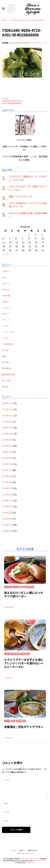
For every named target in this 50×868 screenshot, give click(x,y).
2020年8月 (7, 446)
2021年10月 (8, 415)
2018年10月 (8, 506)
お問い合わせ (33, 850)
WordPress (30, 863)
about (22, 850)
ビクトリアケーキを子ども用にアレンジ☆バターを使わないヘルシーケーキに (24, 663)
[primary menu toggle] (3, 9)
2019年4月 (7, 482)
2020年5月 (7, 458)
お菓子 (5, 302)
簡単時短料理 (8, 374)
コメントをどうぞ (39, 43)
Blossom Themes (40, 861)
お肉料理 (6, 296)
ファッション (8, 332)
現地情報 (6, 368)
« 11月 (5, 254)
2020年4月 (7, 464)
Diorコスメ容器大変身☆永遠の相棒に (28, 215)
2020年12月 (8, 428)
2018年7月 (7, 525)
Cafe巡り (6, 271)
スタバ (5, 314)
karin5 (13, 43)
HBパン (6, 283)
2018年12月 (8, 500)
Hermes (6, 289)
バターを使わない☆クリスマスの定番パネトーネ (28, 205)
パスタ (5, 326)
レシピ (5, 338)
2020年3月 (7, 470)
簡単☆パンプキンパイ (21, 196)
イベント (6, 308)
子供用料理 (7, 344)
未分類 (5, 362)
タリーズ (6, 320)
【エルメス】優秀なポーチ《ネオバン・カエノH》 (28, 178)
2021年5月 (7, 422)
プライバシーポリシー (25, 853)
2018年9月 (7, 513)
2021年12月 (8, 409)
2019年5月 (7, 476)
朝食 (4, 356)
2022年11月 (8, 403)
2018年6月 (7, 531)
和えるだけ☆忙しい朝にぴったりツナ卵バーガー (24, 594)
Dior (4, 277)
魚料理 (5, 387)
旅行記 (5, 350)
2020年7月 (7, 452)
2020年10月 (8, 434)
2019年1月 (7, 494)
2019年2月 (7, 488)
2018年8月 (7, 519)
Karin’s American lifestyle (33, 8)
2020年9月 (7, 440)
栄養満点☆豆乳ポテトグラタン (24, 727)
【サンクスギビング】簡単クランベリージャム (28, 188)
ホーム (14, 850)
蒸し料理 (6, 381)
